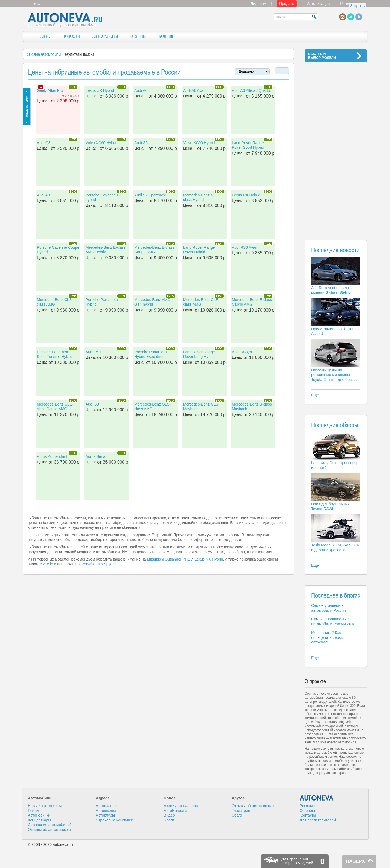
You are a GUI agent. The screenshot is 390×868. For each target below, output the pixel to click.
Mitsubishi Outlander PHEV (170, 559)
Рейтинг (35, 811)
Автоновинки (39, 815)
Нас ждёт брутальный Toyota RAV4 (330, 506)
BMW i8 (46, 564)
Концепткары (39, 820)
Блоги (169, 820)
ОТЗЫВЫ (138, 36)
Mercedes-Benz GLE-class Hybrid (201, 197)
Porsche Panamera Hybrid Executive (151, 354)
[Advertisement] (336, 148)
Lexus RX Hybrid (246, 195)
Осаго (237, 815)
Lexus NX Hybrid (209, 559)
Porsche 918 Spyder (99, 564)
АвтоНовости (175, 811)
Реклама (307, 806)
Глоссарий (241, 811)
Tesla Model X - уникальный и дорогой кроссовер (335, 548)
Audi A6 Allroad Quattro (252, 90)
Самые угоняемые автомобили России (329, 608)
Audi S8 (92, 404)
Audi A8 (43, 195)
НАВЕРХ (355, 861)
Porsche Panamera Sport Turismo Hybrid (55, 354)
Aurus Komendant (52, 456)
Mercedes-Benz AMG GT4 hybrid (152, 302)
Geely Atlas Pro (50, 90)
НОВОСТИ (71, 36)
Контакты (308, 815)
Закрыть (357, 6)
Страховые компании (115, 820)
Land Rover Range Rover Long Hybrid (199, 354)
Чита (36, 4)
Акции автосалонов (181, 806)
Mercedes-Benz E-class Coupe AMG (154, 250)
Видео (169, 815)
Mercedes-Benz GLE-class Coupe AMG (55, 407)
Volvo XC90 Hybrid (199, 143)
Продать (287, 4)
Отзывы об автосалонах (253, 806)
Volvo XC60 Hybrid (102, 143)
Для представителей (318, 820)
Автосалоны (107, 806)
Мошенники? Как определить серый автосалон (327, 637)
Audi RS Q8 (242, 352)
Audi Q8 (44, 143)
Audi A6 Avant (195, 90)
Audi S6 (141, 143)
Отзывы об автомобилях (50, 830)
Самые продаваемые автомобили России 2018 (333, 621)
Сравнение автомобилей (50, 825)
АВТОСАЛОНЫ (105, 36)
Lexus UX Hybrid (100, 90)
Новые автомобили (45, 54)
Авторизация (318, 4)
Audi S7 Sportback (150, 195)
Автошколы (106, 811)
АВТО (45, 36)
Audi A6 (141, 90)
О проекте (308, 811)
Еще (315, 395)
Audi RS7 (94, 352)
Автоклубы (105, 815)
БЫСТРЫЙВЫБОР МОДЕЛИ (322, 56)
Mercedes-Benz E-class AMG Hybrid (106, 250)
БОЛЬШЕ (167, 36)
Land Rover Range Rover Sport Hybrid (248, 145)
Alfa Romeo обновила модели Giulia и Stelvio (331, 290)
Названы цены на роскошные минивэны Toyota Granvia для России (334, 375)
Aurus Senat (96, 456)
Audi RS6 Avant (245, 247)
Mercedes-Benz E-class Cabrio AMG (252, 302)
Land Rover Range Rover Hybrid (199, 250)
